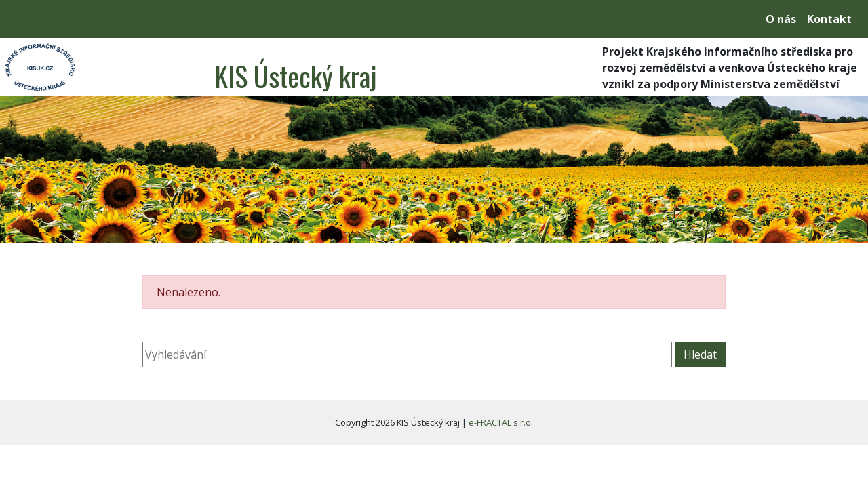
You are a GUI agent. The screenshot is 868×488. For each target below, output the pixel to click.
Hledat (700, 354)
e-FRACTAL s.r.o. (501, 422)
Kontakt (829, 19)
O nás (781, 19)
